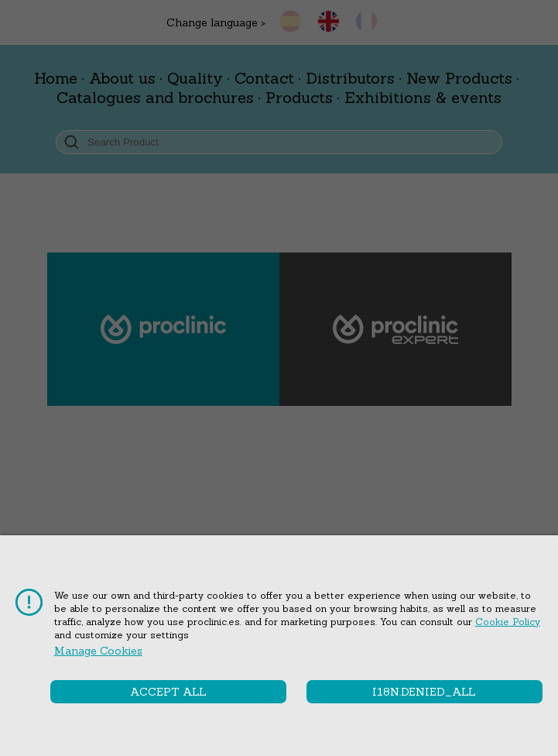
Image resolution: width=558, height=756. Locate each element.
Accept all (168, 692)
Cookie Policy (508, 622)
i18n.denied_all (424, 692)
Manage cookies (98, 651)
